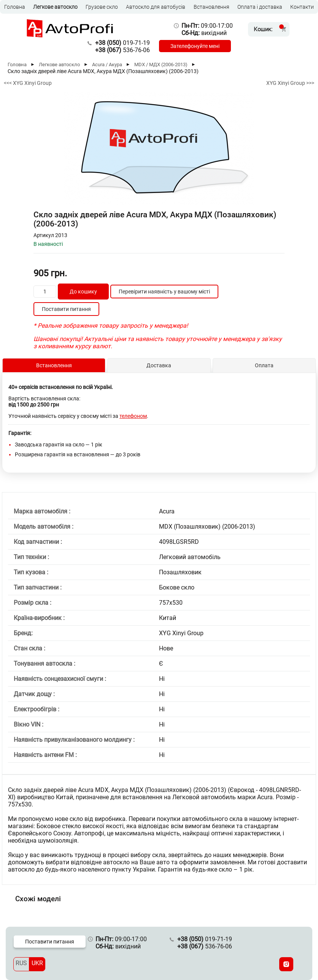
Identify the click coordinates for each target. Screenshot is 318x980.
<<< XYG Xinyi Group (28, 83)
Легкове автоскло (55, 7)
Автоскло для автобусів (156, 7)
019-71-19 (122, 43)
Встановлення (211, 7)
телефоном (133, 416)
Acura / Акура (107, 65)
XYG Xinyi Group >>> (290, 83)
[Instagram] (286, 964)
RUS (21, 963)
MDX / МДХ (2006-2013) (161, 65)
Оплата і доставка (260, 7)
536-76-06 (122, 50)
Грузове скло (102, 7)
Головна (15, 7)
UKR (37, 963)
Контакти (302, 7)
